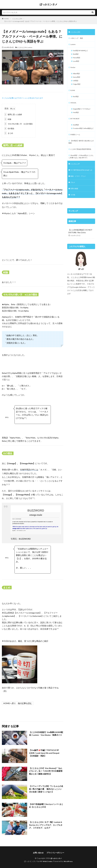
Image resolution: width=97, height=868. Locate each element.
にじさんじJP (76, 184)
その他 (73, 220)
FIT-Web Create (45, 861)
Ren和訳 (76, 102)
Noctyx (73, 70)
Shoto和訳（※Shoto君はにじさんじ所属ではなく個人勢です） (81, 175)
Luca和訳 (77, 64)
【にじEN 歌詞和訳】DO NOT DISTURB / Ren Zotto (80, 256)
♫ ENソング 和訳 (78, 39)
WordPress (69, 861)
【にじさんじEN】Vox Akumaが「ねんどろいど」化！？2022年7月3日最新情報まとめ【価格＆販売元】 (46, 771)
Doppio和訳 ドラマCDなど (82, 116)
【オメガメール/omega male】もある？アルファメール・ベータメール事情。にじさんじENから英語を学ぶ (40, 21)
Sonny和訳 (77, 81)
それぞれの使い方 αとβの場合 (18, 124)
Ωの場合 (9, 128)
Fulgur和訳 (77, 89)
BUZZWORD (25, 539)
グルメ (73, 207)
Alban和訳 (77, 77)
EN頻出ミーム (76, 148)
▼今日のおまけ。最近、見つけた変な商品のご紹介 (25, 641)
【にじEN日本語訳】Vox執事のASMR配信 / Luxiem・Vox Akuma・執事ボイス (46, 735)
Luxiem (30, 47)
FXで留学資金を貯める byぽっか (81, 192)
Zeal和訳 (76, 135)
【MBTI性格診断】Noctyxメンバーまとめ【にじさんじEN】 (45, 806)
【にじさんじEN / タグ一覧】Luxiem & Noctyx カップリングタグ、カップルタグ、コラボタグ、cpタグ (46, 825)
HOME (6, 19)
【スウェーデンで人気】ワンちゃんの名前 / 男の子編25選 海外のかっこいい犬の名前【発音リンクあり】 (45, 789)
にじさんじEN (17, 19)
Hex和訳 (76, 121)
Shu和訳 (76, 56)
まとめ (9, 133)
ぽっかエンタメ (48, 4)
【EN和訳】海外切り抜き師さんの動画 (80, 156)
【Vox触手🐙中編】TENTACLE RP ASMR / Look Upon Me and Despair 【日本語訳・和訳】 (45, 753)
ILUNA (73, 95)
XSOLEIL (74, 108)
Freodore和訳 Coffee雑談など (82, 140)
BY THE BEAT (76, 128)
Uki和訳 (76, 85)
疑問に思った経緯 (13, 114)
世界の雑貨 (75, 213)
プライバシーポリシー (55, 853)
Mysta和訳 (77, 60)
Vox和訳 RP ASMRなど (82, 52)
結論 (8, 119)
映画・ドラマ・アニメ (79, 200)
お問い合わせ (38, 853)
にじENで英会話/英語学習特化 (81, 165)
